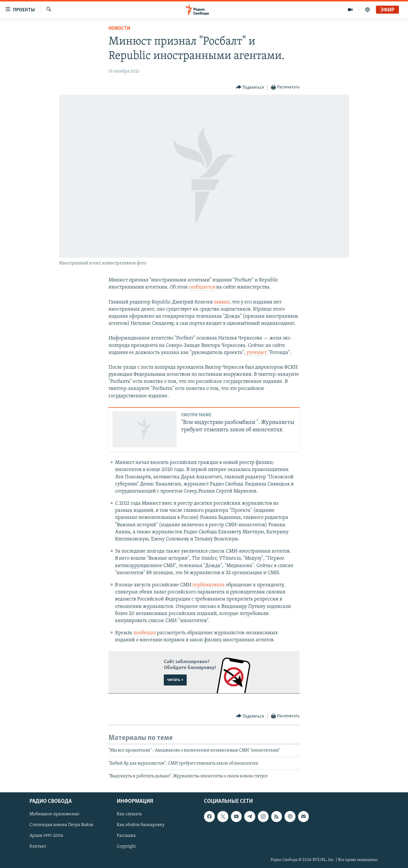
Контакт (38, 846)
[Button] (250, 87)
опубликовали (209, 585)
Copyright (126, 846)
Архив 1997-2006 (46, 836)
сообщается (202, 287)
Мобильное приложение (54, 814)
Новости (119, 28)
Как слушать (129, 814)
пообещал (145, 633)
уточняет (257, 353)
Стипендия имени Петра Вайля (61, 825)
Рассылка (126, 836)
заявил (222, 302)
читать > (175, 680)
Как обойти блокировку (141, 825)
